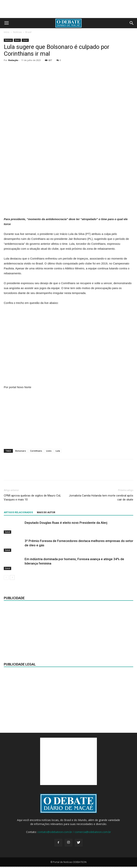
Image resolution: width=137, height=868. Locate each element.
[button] (132, 23)
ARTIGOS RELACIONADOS (18, 512)
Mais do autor (46, 512)
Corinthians (36, 451)
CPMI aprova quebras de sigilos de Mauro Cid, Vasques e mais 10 (32, 498)
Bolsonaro (21, 451)
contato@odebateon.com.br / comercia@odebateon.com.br (74, 832)
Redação (13, 60)
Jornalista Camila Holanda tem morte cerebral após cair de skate (101, 498)
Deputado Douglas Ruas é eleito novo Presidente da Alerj (66, 523)
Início (7, 32)
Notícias (17, 32)
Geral (25, 40)
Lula (58, 451)
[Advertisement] (68, 189)
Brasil (28, 32)
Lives (49, 451)
